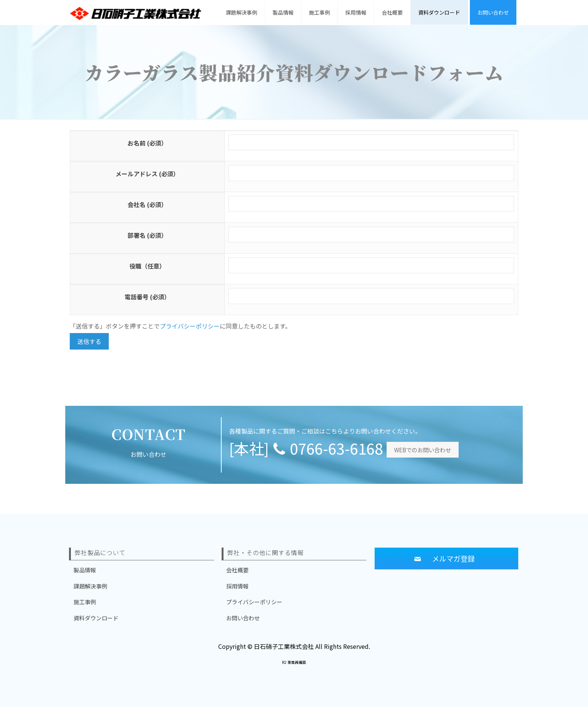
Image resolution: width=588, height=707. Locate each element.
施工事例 (85, 602)
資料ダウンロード (96, 618)
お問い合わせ (243, 618)
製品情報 (85, 570)
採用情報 (237, 586)
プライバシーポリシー (190, 326)
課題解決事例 (90, 586)
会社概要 (237, 570)
